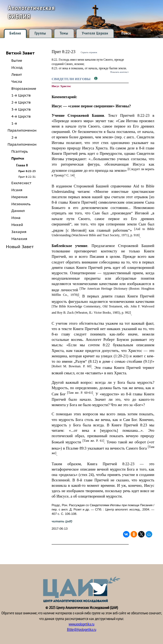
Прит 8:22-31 (27, 177)
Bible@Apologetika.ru (82, 630)
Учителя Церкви (95, 33)
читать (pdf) (62, 521)
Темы (64, 33)
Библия (15, 33)
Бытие (17, 61)
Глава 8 (22, 165)
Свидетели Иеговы (71, 79)
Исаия (17, 190)
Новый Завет (20, 246)
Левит (17, 75)
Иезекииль (21, 204)
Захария (19, 232)
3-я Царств (21, 109)
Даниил (18, 211)
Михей (17, 225)
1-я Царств (21, 95)
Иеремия (19, 197)
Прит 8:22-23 (27, 171)
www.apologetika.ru (81, 624)
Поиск (126, 33)
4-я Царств (21, 116)
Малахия (19, 239)
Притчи (18, 158)
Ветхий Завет (20, 53)
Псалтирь (20, 151)
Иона (16, 218)
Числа (17, 82)
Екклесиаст (21, 183)
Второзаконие (24, 89)
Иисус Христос (61, 86)
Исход (17, 68)
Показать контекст (119, 72)
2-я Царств (21, 102)
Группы (40, 33)
